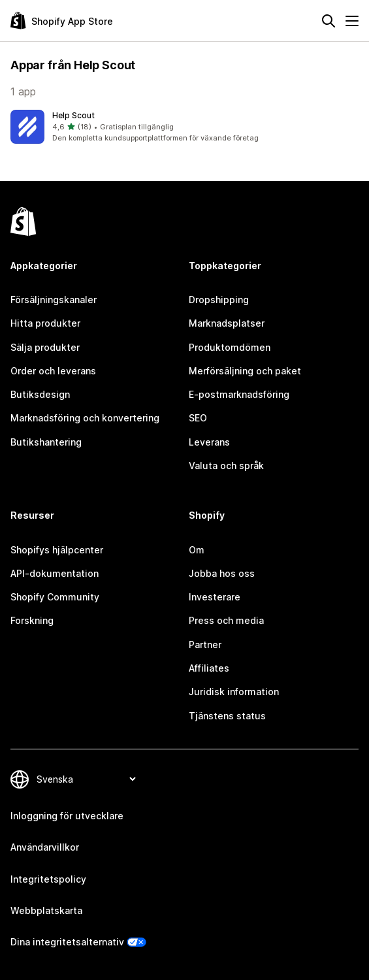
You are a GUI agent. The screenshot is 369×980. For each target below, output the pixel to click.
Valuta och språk (226, 465)
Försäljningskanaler (54, 300)
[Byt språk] (86, 779)
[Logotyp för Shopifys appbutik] (62, 21)
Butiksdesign (40, 394)
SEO (198, 418)
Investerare (215, 597)
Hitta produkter (45, 323)
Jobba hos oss (222, 573)
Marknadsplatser (227, 323)
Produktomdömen (230, 347)
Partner (205, 645)
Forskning (32, 620)
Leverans (209, 442)
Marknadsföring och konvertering (85, 418)
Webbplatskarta (46, 910)
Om (197, 550)
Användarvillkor (45, 847)
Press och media (226, 620)
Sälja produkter (45, 347)
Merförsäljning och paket (245, 371)
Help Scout (73, 115)
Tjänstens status (227, 716)
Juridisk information (234, 692)
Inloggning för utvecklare (67, 816)
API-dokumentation (55, 573)
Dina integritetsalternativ (67, 942)
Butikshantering (46, 442)
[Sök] (329, 21)
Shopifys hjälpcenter (57, 550)
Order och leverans (53, 371)
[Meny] (352, 21)
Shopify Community (55, 597)
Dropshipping (219, 300)
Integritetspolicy (48, 879)
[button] (184, 127)
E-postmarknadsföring (239, 394)
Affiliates (209, 668)
